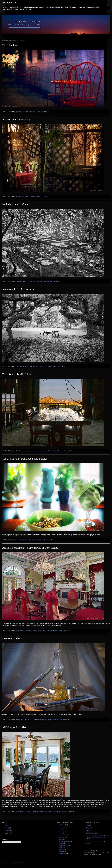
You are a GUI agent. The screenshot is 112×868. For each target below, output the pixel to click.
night (33, 112)
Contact (30, 9)
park (49, 366)
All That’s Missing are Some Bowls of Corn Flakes (30, 548)
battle (24, 720)
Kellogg (49, 631)
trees (51, 281)
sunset (55, 451)
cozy (30, 197)
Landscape (32, 366)
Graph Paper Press (20, 863)
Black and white (20, 281)
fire (33, 197)
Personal (18, 540)
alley (30, 112)
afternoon (41, 366)
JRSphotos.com (9, 3)
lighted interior (40, 811)
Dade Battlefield (34, 720)
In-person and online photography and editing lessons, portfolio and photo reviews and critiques (50, 7)
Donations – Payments (15, 7)
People (61, 847)
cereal (34, 631)
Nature (61, 843)
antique (32, 451)
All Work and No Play (14, 727)
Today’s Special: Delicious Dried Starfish (25, 459)
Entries (8, 828)
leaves (34, 281)
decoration (30, 540)
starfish (39, 540)
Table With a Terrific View (17, 374)
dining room (39, 631)
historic (45, 631)
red (36, 112)
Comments (9, 831)
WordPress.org (8, 833)
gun (46, 720)
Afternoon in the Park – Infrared (20, 289)
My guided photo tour (64, 841)
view (62, 451)
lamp (53, 720)
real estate (55, 811)
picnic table (39, 281)
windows (64, 811)
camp (28, 720)
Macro (61, 839)
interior (35, 540)
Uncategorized (63, 853)
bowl (26, 540)
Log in (6, 825)
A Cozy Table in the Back (16, 119)
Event (18, 720)
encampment (42, 720)
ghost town (44, 451)
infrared (46, 366)
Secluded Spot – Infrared (16, 204)
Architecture (19, 451)
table (39, 112)
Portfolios (15, 9)
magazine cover (48, 811)
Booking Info (7, 9)
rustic (51, 451)
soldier (57, 720)
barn (36, 451)
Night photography (21, 112)
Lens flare (61, 837)
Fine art (27, 366)
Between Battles (11, 638)
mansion (54, 631)
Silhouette (61, 851)
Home (5, 7)
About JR (23, 9)
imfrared (30, 281)
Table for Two (10, 45)
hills (48, 451)
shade (44, 281)
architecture (29, 631)
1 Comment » (65, 631)
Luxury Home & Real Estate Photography (89, 7)
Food (60, 833)
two (41, 112)
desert (39, 451)
